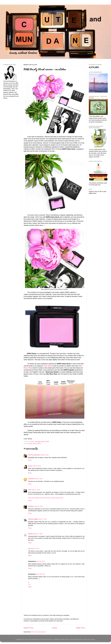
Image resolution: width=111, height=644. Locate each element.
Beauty (30, 444)
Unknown (31, 479)
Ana (29, 548)
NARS (39, 444)
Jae (29, 584)
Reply (30, 460)
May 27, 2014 (36, 490)
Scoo (30, 490)
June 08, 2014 (41, 574)
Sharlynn (31, 506)
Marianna (31, 534)
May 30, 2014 (35, 548)
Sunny (30, 466)
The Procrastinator (34, 455)
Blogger (93, 639)
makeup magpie (33, 519)
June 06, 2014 (41, 561)
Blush (35, 444)
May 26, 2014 (45, 455)
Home (55, 628)
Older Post (80, 628)
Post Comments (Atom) (39, 632)
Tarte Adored (48, 366)
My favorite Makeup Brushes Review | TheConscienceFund (46, 498)
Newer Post (28, 628)
